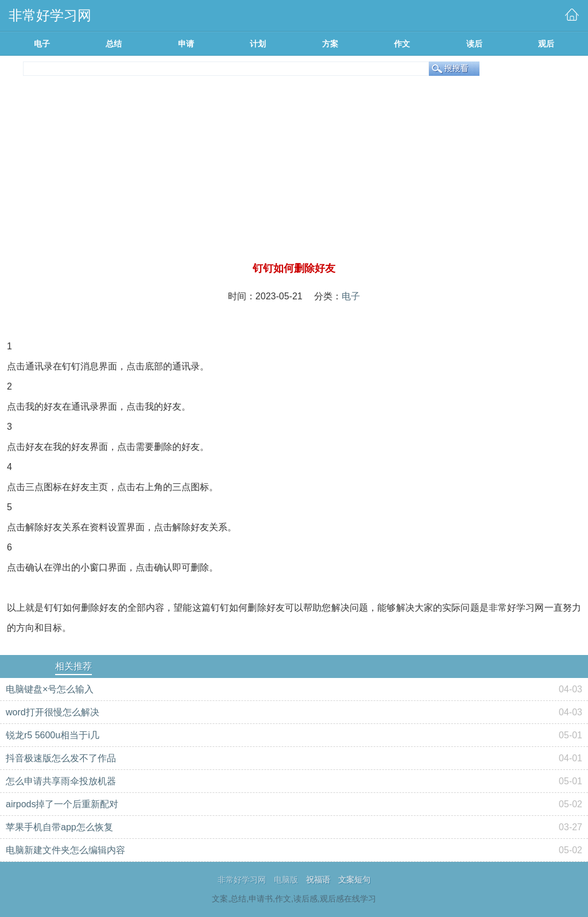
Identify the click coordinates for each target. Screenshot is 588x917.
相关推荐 (73, 666)
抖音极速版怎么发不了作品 (61, 758)
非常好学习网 (242, 880)
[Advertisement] (294, 175)
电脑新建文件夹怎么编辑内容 (65, 850)
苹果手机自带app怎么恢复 (59, 827)
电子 (351, 296)
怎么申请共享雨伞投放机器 (61, 781)
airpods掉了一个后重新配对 (62, 804)
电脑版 (286, 880)
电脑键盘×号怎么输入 (50, 689)
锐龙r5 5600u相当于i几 (53, 735)
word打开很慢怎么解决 (53, 712)
